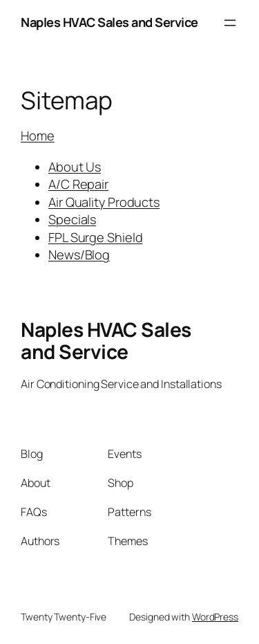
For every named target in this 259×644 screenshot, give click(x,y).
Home (38, 136)
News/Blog (79, 255)
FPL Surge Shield (95, 237)
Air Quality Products (104, 202)
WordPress (215, 617)
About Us (75, 167)
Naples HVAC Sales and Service (109, 22)
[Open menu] (230, 23)
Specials (72, 219)
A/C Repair (78, 184)
